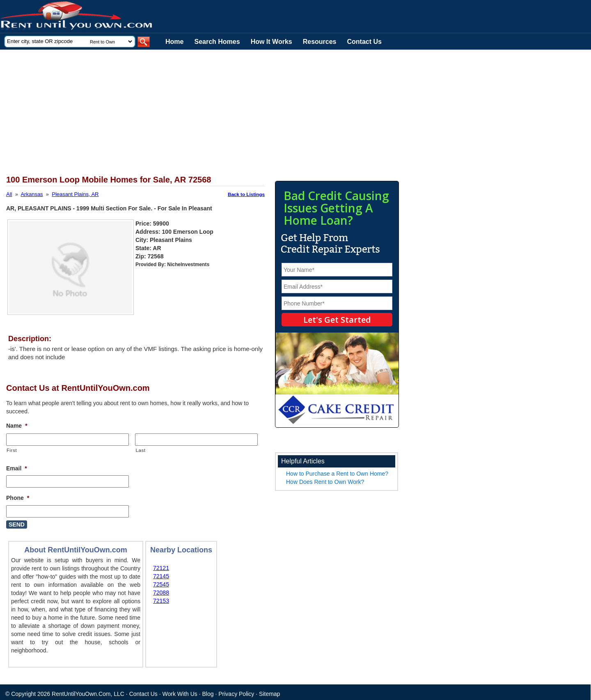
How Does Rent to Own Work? (325, 482)
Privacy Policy (236, 694)
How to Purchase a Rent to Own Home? (337, 474)
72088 (161, 593)
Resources (320, 42)
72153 (161, 601)
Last (140, 450)
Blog (208, 694)
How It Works (271, 42)
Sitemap (269, 694)
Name (17, 426)
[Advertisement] (201, 111)
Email (17, 468)
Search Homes (217, 42)
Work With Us (180, 694)
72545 (161, 584)
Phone (18, 498)
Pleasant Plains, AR (75, 194)
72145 (161, 576)
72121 (161, 568)
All (9, 194)
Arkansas (32, 194)
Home (174, 42)
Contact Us (364, 42)
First (12, 450)
